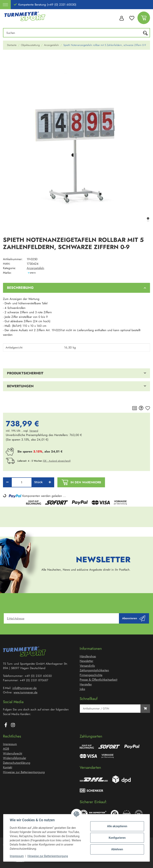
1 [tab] (148, 218)
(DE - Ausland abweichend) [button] (57, 461)
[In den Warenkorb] (6, 58)
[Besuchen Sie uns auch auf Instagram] (13, 725)
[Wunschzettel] (132, 18)
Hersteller (86, 684)
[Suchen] (73, 33)
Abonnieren (134, 618)
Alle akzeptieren (117, 826)
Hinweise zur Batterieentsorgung (48, 856)
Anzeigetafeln (35, 268)
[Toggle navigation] (5, 5)
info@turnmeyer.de (25, 688)
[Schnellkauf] (110, 709)
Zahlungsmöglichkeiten (94, 670)
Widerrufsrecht (13, 753)
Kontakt (8, 767)
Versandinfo (87, 666)
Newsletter (86, 661)
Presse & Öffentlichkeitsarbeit (99, 680)
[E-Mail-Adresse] (61, 618)
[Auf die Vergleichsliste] (135, 408)
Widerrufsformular (15, 758)
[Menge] (22, 482)
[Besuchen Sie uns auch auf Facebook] (6, 725)
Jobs (82, 689)
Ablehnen (117, 849)
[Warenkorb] (144, 18)
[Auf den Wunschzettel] (148, 408)
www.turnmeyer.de (25, 692)
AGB (6, 749)
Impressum (17, 856)
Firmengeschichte (91, 675)
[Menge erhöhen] (50, 482)
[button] (121, 18)
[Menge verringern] (7, 482)
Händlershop (88, 656)
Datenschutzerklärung (17, 763)
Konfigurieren (117, 838)
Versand (34, 431)
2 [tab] (148, 221)
